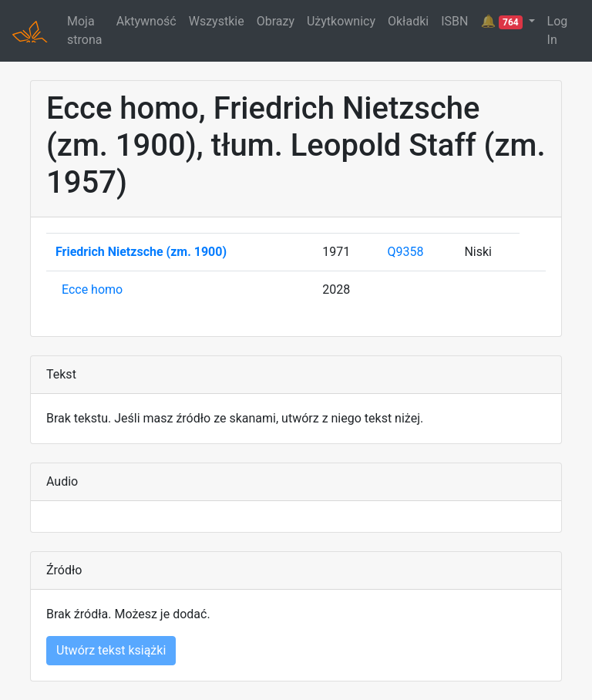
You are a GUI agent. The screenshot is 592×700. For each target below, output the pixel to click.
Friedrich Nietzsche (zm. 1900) (141, 252)
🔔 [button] (503, 22)
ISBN (454, 21)
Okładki (408, 21)
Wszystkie (217, 21)
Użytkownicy (341, 21)
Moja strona (84, 30)
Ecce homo (92, 289)
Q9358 (406, 252)
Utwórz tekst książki (111, 650)
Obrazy (276, 21)
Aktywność (146, 21)
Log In (558, 30)
